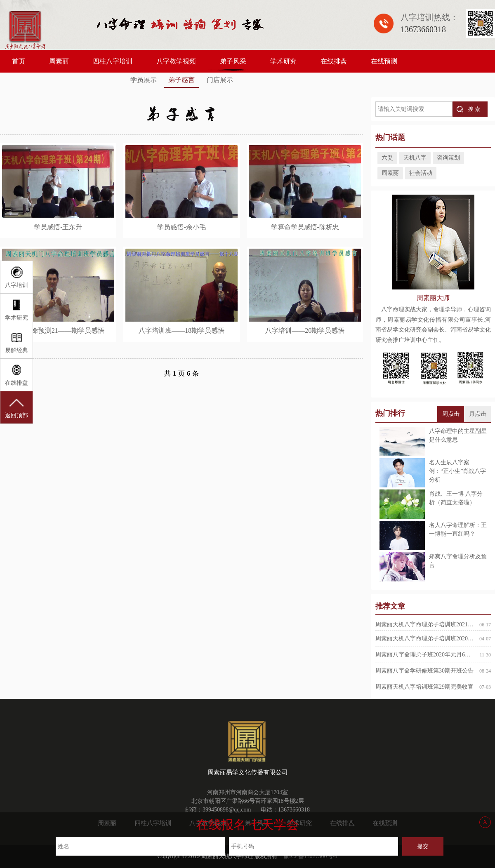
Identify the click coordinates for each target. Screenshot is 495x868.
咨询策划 (448, 158)
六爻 (387, 158)
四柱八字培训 (113, 61)
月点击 (478, 414)
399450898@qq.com (227, 810)
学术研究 (283, 61)
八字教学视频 (176, 61)
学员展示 (144, 80)
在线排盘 (334, 61)
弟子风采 (233, 61)
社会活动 (421, 173)
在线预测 (384, 61)
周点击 (451, 414)
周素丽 (59, 61)
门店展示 (220, 80)
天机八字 (415, 158)
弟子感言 (181, 80)
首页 (19, 61)
